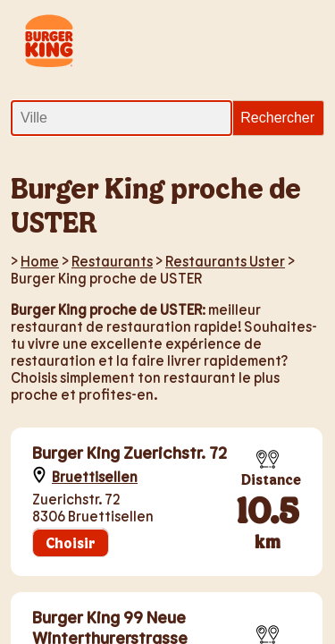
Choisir (71, 542)
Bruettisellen (95, 476)
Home (40, 261)
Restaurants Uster (225, 261)
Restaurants (112, 261)
